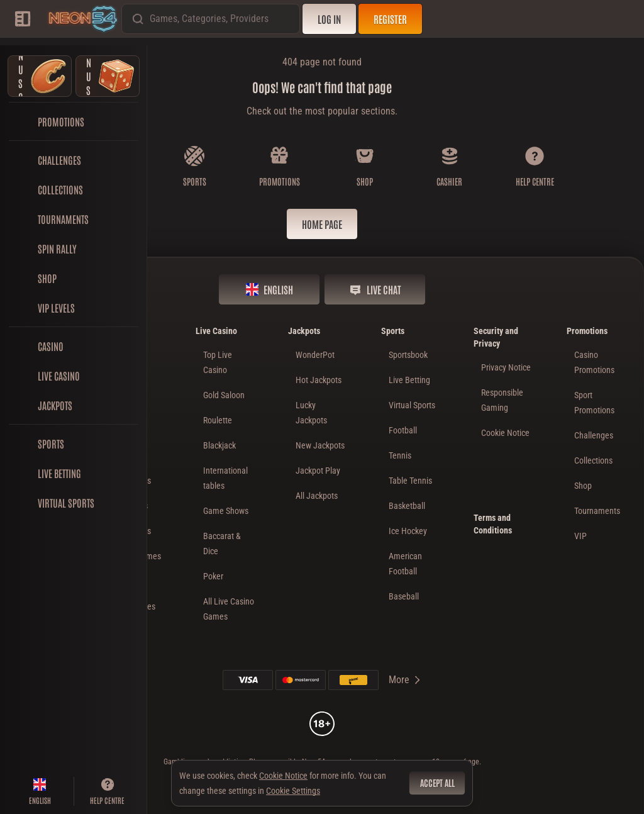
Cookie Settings (293, 791)
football (403, 430)
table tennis (410, 481)
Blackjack (219, 445)
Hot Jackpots (319, 380)
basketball (407, 506)
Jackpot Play (318, 471)
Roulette (218, 420)
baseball (404, 596)
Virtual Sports (412, 405)
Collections (593, 460)
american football (405, 564)
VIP (580, 536)
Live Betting (409, 380)
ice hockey (408, 531)
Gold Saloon (224, 395)
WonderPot (315, 355)
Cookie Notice (505, 433)
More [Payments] (405, 680)
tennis (400, 455)
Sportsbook (408, 355)
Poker (213, 576)
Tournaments (597, 511)
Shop (583, 486)
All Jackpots (317, 496)
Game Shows (226, 511)
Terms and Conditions (493, 524)
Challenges (594, 435)
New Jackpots (320, 445)
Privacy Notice (506, 367)
